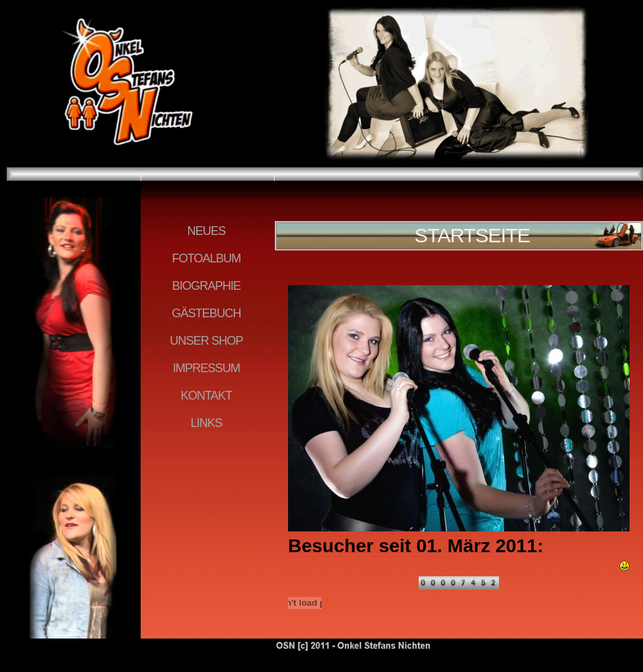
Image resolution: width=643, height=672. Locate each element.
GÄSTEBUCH (206, 313)
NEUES (206, 231)
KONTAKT (207, 396)
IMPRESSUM (206, 368)
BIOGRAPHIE (206, 286)
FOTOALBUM (207, 258)
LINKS (206, 423)
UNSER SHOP (206, 341)
